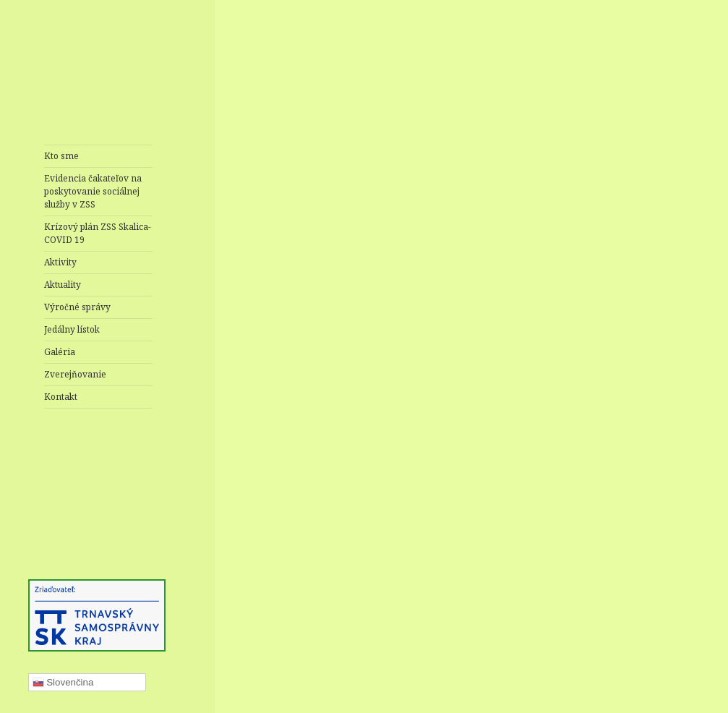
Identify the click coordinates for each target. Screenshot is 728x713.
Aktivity (60, 262)
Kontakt (61, 397)
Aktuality (63, 285)
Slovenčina (63, 683)
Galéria (60, 352)
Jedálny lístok (72, 329)
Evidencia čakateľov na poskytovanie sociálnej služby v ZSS (93, 191)
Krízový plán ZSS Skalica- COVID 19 (98, 233)
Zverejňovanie (75, 374)
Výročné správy (77, 307)
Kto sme (61, 156)
